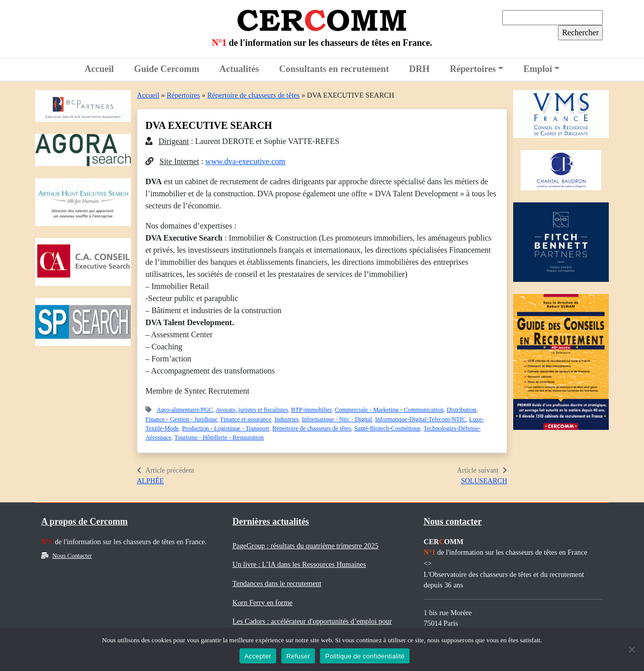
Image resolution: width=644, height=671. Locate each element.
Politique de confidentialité (365, 656)
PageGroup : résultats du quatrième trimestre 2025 (305, 546)
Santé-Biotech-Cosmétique (387, 428)
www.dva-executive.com (245, 161)
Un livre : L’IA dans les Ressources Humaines (299, 564)
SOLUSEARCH (484, 481)
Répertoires (473, 69)
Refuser (298, 656)
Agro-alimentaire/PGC (185, 410)
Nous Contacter (67, 556)
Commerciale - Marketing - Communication (389, 410)
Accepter (258, 656)
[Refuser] (631, 649)
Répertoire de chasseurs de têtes (254, 95)
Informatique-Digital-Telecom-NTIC (421, 419)
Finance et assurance (246, 419)
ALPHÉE (150, 481)
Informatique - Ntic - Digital (337, 419)
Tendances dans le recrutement (277, 583)
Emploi (538, 69)
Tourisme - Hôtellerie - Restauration (219, 437)
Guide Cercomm (167, 69)
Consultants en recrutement (334, 69)
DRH (419, 69)
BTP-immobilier (312, 410)
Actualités (239, 69)
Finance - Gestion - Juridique (181, 419)
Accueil (99, 69)
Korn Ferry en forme (262, 603)
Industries (287, 419)
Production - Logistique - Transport (226, 428)
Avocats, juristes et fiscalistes (252, 410)
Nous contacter (453, 521)
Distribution (462, 410)
